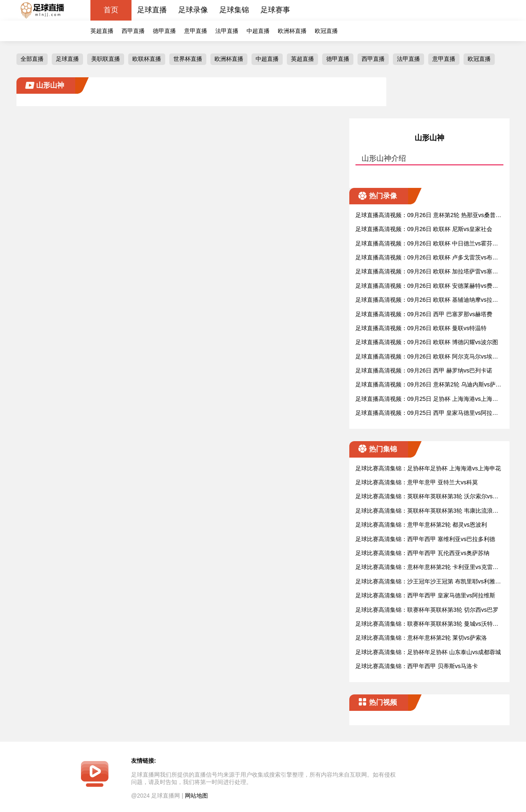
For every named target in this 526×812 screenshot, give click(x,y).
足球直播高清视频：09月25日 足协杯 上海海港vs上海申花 (427, 399)
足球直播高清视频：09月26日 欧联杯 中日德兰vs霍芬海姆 (427, 244)
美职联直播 (106, 59)
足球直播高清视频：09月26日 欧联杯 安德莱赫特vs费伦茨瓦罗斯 (427, 286)
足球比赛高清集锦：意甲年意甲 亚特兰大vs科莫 (417, 482)
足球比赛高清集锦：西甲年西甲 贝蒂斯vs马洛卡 (417, 666)
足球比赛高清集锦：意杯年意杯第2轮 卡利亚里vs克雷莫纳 (427, 568)
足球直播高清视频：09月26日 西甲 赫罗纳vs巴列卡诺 (424, 370)
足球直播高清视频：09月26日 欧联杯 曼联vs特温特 (421, 328)
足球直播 (152, 10)
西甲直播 (133, 31)
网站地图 (196, 796)
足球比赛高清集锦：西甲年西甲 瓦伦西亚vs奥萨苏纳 (422, 553)
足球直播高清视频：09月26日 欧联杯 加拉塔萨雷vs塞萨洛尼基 (427, 272)
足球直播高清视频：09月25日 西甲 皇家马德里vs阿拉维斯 (427, 413)
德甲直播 (164, 31)
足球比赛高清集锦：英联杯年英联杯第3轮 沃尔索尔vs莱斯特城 (427, 497)
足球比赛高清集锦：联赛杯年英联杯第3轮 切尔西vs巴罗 (427, 610)
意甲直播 (196, 31)
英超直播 (102, 31)
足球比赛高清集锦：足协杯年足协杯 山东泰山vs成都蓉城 (428, 652)
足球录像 (193, 10)
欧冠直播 (326, 31)
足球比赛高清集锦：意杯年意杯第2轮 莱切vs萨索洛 (421, 638)
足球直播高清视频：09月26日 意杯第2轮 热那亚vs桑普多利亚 (428, 216)
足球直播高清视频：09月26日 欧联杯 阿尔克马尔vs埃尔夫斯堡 (427, 357)
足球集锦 (234, 10)
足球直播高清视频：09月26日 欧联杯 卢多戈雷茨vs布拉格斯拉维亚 (427, 258)
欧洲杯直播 (292, 31)
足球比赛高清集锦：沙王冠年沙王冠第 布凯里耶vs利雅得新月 (428, 582)
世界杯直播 (188, 59)
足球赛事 (275, 10)
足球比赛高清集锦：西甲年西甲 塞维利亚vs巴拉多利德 (425, 539)
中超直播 (258, 31)
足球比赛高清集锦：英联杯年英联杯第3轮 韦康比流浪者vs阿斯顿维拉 (428, 511)
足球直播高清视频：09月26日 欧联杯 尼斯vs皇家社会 (424, 229)
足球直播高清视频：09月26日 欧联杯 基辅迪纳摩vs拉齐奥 (427, 300)
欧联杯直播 (147, 59)
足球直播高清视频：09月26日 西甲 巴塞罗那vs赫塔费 (424, 314)
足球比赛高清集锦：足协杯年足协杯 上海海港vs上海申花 (428, 468)
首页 (111, 10)
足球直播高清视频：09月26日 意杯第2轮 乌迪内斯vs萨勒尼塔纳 (428, 385)
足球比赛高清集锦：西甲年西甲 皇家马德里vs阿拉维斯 (425, 595)
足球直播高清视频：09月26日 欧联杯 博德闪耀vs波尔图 (427, 342)
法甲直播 (227, 31)
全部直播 (32, 59)
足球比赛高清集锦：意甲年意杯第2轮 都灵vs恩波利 (421, 525)
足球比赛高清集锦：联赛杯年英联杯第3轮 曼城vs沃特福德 (427, 624)
